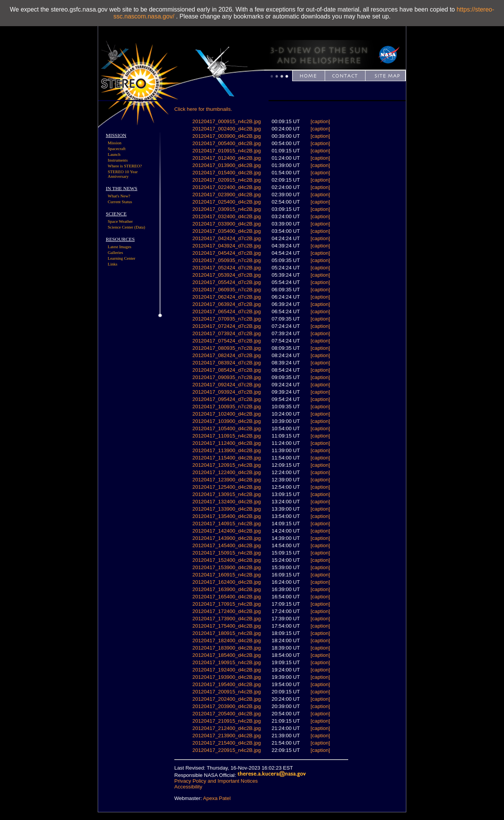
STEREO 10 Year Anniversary (123, 174)
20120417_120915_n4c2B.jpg (227, 465)
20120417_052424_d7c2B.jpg (227, 268)
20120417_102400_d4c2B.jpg (227, 414)
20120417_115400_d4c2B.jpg (227, 458)
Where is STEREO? (125, 166)
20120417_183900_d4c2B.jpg (227, 648)
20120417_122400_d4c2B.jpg (227, 472)
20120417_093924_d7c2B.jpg (227, 392)
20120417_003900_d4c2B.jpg (227, 136)
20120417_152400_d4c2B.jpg (227, 560)
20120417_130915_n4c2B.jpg (227, 494)
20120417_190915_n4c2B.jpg (227, 662)
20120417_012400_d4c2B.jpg (227, 158)
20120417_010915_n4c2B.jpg (227, 151)
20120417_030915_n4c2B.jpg (227, 209)
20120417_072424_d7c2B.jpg (227, 326)
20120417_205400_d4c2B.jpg (227, 714)
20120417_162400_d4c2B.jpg (227, 582)
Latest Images (119, 247)
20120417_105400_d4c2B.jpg (227, 428)
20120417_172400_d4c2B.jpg (227, 611)
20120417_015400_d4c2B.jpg (227, 173)
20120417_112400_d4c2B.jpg (227, 443)
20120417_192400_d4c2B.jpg (227, 670)
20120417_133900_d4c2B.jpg (227, 509)
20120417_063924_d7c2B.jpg (227, 304)
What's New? (119, 196)
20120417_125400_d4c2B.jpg (227, 487)
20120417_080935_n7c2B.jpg (227, 348)
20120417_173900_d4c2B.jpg (227, 619)
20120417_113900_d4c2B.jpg (227, 450)
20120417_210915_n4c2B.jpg (227, 721)
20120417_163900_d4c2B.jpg (227, 589)
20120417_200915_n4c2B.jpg (227, 692)
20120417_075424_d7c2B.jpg (227, 341)
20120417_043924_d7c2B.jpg (227, 246)
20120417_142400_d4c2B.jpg (227, 531)
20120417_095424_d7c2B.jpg (227, 399)
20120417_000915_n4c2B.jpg (227, 121)
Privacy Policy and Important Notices (216, 781)
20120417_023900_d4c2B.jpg (227, 195)
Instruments (118, 160)
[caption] (320, 121)
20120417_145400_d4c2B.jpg (227, 545)
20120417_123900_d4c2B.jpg (227, 480)
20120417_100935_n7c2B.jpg (227, 407)
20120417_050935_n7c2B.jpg (227, 260)
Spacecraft (117, 149)
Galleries (115, 252)
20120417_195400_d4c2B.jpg (227, 684)
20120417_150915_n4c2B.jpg (227, 553)
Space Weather (120, 221)
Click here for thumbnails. (203, 109)
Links (113, 264)
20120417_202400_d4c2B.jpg (227, 699)
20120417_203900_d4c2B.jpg (227, 706)
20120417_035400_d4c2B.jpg (227, 231)
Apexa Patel (217, 798)
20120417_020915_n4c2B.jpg (227, 180)
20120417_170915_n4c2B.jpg (227, 604)
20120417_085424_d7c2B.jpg (227, 370)
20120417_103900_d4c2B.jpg (227, 421)
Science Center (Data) (126, 227)
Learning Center (122, 258)
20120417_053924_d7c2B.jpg (227, 275)
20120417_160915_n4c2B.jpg (227, 575)
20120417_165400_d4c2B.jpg (227, 597)
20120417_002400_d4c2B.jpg (227, 129)
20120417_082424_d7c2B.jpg (227, 355)
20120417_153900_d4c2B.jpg (227, 567)
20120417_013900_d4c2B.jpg (227, 165)
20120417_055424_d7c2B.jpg (227, 282)
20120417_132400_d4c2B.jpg (227, 502)
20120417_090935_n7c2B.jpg (227, 377)
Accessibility (188, 787)
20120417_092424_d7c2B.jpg (227, 385)
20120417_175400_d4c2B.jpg (227, 626)
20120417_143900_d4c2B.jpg (227, 538)
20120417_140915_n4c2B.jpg (227, 524)
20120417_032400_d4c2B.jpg (227, 216)
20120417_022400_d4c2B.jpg (227, 187)
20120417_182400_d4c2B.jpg (227, 640)
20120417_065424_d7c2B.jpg (227, 311)
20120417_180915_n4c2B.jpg (227, 633)
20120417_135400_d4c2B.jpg (227, 516)
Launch (114, 154)
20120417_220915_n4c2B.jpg (227, 750)
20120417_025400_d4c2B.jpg (227, 202)
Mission (114, 143)
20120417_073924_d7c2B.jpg (227, 333)
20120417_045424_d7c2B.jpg (227, 253)
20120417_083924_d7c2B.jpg (227, 363)
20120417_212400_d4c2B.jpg (227, 728)
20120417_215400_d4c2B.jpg (227, 743)
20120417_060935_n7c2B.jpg (227, 290)
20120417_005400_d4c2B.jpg (227, 143)
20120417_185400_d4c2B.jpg (227, 655)
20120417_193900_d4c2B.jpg (227, 677)
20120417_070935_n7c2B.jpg (227, 319)
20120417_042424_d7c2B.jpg (227, 238)
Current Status (120, 202)
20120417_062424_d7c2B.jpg (227, 297)
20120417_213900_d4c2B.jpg (227, 736)
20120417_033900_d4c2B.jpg (227, 224)
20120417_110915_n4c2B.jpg (227, 436)
